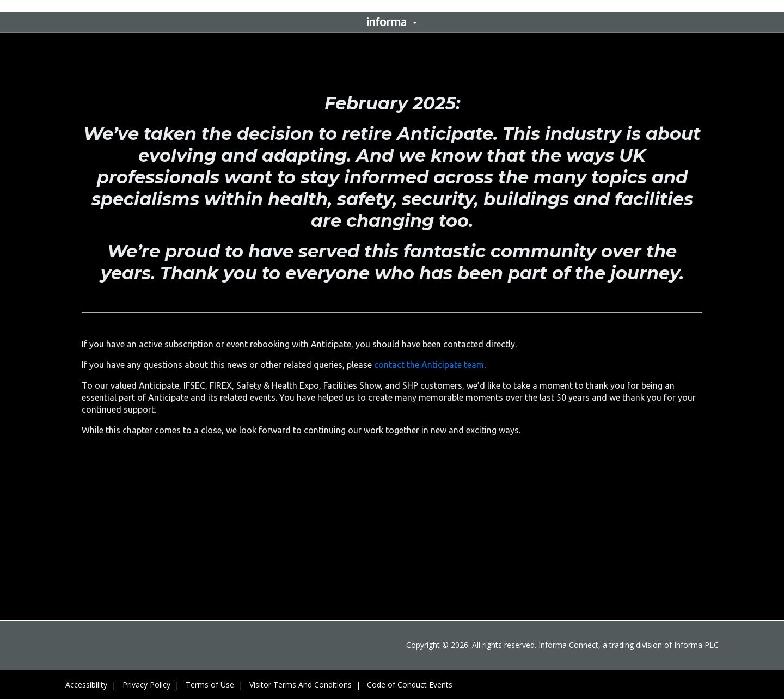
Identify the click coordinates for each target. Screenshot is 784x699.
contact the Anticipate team (429, 365)
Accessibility (86, 685)
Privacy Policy (146, 685)
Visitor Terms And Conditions (301, 685)
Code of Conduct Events (410, 685)
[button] (392, 22)
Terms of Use (210, 685)
